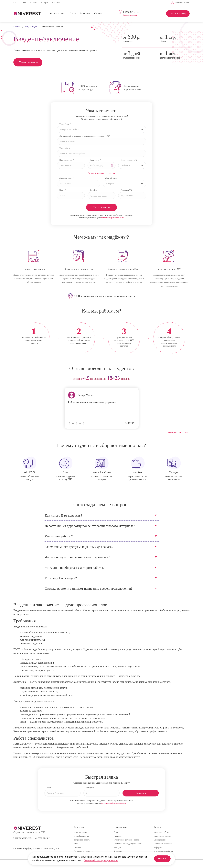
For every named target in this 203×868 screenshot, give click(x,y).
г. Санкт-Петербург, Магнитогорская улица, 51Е (36, 848)
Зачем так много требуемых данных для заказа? (79, 547)
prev (17, 379)
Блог (25, 2)
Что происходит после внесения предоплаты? (78, 557)
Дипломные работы (163, 836)
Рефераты (158, 847)
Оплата (98, 14)
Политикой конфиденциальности (101, 860)
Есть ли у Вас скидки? (61, 578)
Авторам (45, 2)
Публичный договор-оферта (126, 840)
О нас (73, 14)
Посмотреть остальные (177, 432)
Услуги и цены (58, 14)
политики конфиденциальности (113, 218)
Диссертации (160, 840)
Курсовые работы (162, 832)
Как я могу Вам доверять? (64, 515)
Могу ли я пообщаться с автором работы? (75, 568)
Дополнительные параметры (101, 173)
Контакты (56, 2)
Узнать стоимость (29, 62)
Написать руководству (84, 851)
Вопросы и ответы (82, 840)
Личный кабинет (182, 2)
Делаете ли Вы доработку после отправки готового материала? (90, 526)
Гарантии (85, 14)
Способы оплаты (81, 836)
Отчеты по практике (163, 844)
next (186, 379)
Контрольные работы (163, 851)
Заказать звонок (130, 15)
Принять (161, 859)
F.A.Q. (16, 2)
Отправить (141, 793)
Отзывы (34, 2)
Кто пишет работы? (59, 536)
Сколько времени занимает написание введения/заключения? (89, 588)
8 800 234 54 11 (131, 12)
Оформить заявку (178, 13)
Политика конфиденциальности (128, 844)
